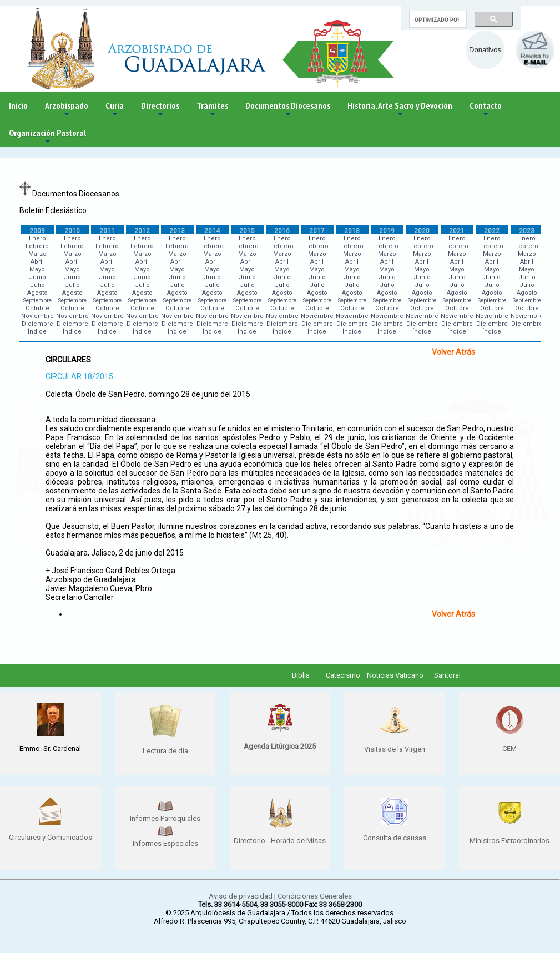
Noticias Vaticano (395, 675)
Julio (37, 285)
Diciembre (37, 324)
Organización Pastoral (47, 137)
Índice (37, 332)
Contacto (486, 110)
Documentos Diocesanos (288, 110)
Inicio (18, 105)
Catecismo (343, 675)
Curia (115, 110)
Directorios (160, 110)
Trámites (212, 110)
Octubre (37, 308)
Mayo (37, 269)
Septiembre (37, 301)
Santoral (447, 675)
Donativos (485, 50)
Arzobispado (67, 110)
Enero (37, 238)
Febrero (37, 246)
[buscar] (437, 19)
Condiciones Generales (315, 896)
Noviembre (37, 316)
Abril (37, 262)
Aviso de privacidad (241, 896)
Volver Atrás (453, 352)
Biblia (301, 675)
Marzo (37, 254)
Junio (37, 277)
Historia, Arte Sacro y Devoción (400, 110)
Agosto (37, 293)
